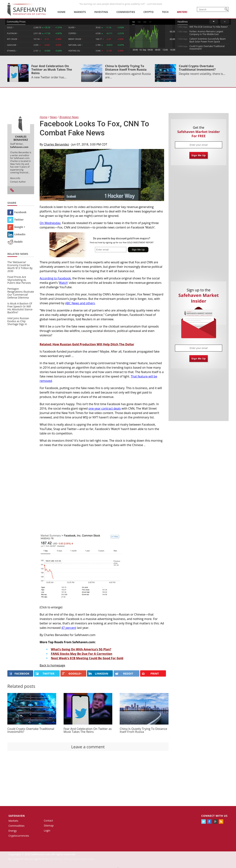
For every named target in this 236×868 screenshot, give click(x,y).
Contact (48, 821)
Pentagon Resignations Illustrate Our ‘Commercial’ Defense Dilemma (21, 293)
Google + (16, 227)
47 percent (69, 628)
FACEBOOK (19, 673)
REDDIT (124, 673)
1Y (150, 22)
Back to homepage (52, 665)
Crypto (149, 12)
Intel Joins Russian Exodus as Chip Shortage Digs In (18, 321)
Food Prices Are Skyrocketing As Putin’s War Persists (19, 280)
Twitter (15, 220)
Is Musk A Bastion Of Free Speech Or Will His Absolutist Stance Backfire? (20, 308)
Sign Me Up (199, 155)
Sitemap (49, 825)
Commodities (126, 12)
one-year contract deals (105, 408)
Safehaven (17, 816)
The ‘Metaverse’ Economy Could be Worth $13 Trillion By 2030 (20, 267)
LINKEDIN (98, 673)
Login (47, 830)
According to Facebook (55, 278)
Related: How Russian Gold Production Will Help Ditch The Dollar (87, 344)
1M (139, 22)
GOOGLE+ (72, 673)
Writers (182, 12)
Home (61, 12)
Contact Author (18, 182)
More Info (15, 178)
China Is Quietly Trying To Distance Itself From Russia (126, 68)
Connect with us (214, 816)
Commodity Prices (16, 22)
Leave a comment (88, 747)
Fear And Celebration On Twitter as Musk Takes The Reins (52, 69)
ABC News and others (80, 303)
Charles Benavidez (56, 144)
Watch (63, 283)
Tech (165, 12)
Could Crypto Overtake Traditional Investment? (197, 68)
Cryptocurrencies (19, 836)
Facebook (17, 212)
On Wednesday (50, 223)
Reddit (15, 242)
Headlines (182, 22)
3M (145, 22)
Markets (80, 12)
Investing (101, 12)
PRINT (150, 674)
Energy (13, 831)
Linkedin (16, 234)
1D (133, 22)
